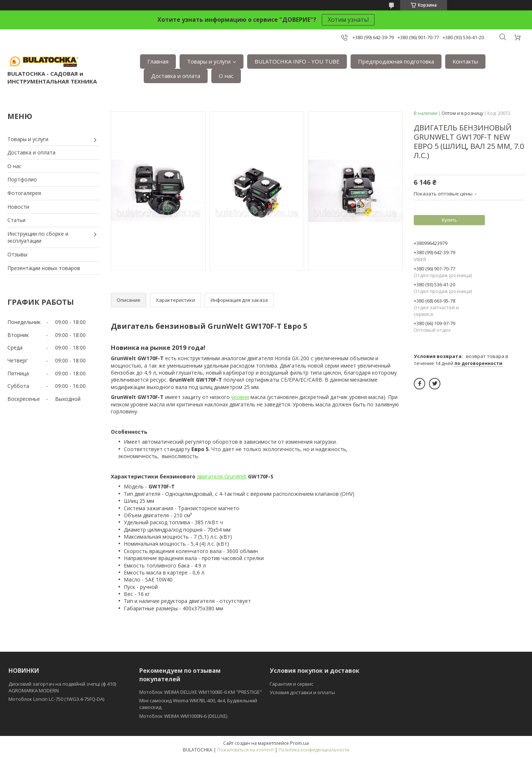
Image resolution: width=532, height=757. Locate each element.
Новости (18, 207)
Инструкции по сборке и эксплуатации (38, 237)
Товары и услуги (209, 61)
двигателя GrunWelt (222, 476)
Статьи (16, 220)
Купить (449, 220)
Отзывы (17, 254)
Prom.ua (299, 743)
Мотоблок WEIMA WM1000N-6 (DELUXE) (183, 716)
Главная (158, 61)
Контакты (465, 61)
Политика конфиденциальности (314, 750)
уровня (240, 397)
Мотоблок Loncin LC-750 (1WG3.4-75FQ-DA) (56, 699)
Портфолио (22, 179)
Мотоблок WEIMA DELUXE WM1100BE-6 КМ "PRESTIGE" (201, 692)
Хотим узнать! (348, 20)
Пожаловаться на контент (245, 750)
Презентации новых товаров (44, 268)
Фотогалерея (24, 193)
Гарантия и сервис (291, 684)
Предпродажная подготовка (396, 61)
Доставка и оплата (176, 76)
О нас (226, 76)
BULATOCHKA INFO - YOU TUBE (297, 61)
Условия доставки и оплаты (302, 692)
